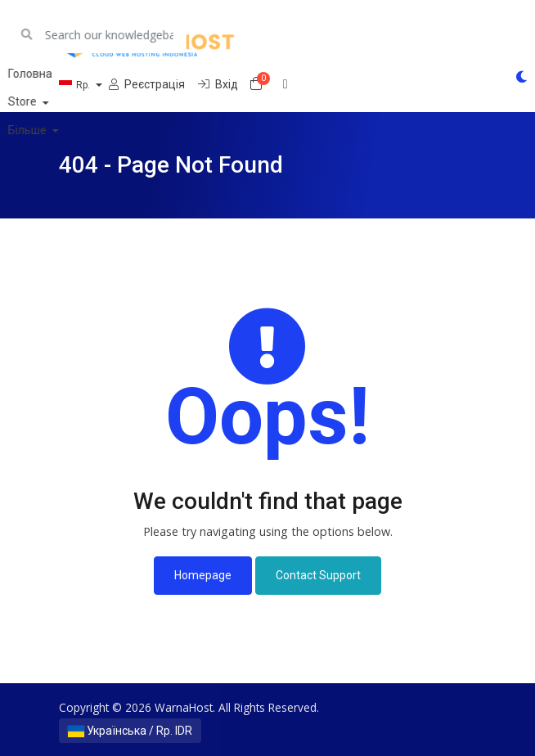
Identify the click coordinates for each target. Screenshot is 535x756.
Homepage (203, 575)
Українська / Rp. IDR (130, 731)
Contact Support (318, 575)
